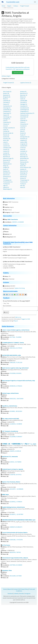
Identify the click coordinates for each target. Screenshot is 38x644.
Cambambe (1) (7, 110)
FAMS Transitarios (13, 219)
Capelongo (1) (7, 113)
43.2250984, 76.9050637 (16, 437)
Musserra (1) (24, 160)
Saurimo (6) (23, 177)
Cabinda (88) (24, 101)
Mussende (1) (7, 160)
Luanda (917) (24, 146)
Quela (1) (6, 169)
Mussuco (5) (6, 162)
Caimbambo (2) (7, 106)
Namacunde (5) (24, 162)
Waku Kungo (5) (7, 189)
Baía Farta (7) (24, 93)
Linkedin (16, 594)
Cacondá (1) (23, 102)
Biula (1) (5, 99)
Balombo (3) (24, 95)
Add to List (18, 317)
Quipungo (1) (24, 173)
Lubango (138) (7, 148)
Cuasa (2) (23, 128)
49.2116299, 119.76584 (16, 576)
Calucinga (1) (7, 108)
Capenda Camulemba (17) (27, 113)
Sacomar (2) (23, 175)
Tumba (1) (23, 184)
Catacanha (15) (24, 115)
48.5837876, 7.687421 (15, 552)
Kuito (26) (6, 140)
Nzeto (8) (23, 166)
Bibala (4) (23, 97)
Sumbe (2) (23, 178)
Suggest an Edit (26, 319)
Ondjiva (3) (6, 167)
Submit (6, 312)
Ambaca (16, 6)
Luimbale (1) (24, 151)
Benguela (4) (7, 97)
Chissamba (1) (24, 124)
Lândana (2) (23, 140)
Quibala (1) (23, 169)
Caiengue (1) (24, 104)
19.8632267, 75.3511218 (16, 362)
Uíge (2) (5, 186)
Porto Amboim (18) (26, 167)
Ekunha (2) (6, 135)
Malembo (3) (24, 155)
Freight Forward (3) (8, 83)
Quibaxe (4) (6, 171)
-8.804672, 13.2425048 (18, 222)
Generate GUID (18, 73)
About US (10, 589)
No (8, 303)
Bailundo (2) (7, 95)
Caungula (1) (7, 119)
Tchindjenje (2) (7, 180)
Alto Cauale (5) (7, 92)
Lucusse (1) (6, 149)
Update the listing (20, 288)
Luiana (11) (6, 151)
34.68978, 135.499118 (15, 451)
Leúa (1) (5, 142)
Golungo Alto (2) (25, 137)
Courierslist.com (13, 2)
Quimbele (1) (7, 173)
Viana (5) (23, 187)
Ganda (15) (6, 137)
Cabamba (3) (7, 101)
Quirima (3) (6, 175)
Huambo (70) (7, 139)
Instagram (27, 594)
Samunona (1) (7, 177)
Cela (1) (5, 120)
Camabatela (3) (24, 108)
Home (3, 6)
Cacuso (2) (6, 104)
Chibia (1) (23, 122)
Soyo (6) (5, 178)
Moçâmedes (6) (24, 158)
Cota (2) (5, 126)
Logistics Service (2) (26, 83)
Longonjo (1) (24, 144)
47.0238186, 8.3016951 (16, 373)
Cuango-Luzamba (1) (9, 128)
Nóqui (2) (6, 166)
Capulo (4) (6, 115)
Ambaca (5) (23, 92)
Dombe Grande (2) (8, 133)
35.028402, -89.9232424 (16, 411)
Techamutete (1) (8, 182)
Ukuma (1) (6, 187)
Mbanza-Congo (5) (8, 158)
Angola (9, 6)
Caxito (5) (23, 119)
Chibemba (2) (7, 122)
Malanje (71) (7, 155)
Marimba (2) (7, 157)
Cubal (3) (6, 130)
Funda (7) (23, 135)
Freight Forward (25, 6)
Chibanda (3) (24, 120)
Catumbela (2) (24, 117)
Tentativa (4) (24, 182)
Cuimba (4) (6, 131)
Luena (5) (23, 149)
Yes (5, 303)
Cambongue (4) (24, 110)
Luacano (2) (6, 146)
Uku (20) (22, 186)
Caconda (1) (6, 102)
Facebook (10, 594)
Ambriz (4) (6, 93)
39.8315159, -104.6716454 (16, 399)
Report (16, 321)
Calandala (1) (24, 106)
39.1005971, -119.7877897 (16, 514)
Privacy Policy (24, 589)
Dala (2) (22, 131)
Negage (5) (23, 164)
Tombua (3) (6, 184)
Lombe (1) (6, 144)
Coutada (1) (23, 126)
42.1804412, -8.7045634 (16, 502)
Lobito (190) (24, 142)
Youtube (21, 594)
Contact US (17, 589)
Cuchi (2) (23, 130)
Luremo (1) (23, 153)
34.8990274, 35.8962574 (16, 527)
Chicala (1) (6, 124)
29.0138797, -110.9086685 (16, 489)
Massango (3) (24, 157)
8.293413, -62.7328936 (15, 462)
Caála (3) (23, 99)
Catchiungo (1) (7, 117)
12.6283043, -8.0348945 (16, 424)
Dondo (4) (23, 133)
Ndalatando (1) (7, 164)
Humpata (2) (24, 139)
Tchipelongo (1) (25, 180)
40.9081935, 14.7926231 (16, 386)
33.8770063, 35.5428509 (16, 565)
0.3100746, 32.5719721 (16, 475)
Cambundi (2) (7, 111)
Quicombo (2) (24, 171)
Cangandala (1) (24, 111)
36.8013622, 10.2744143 (16, 348)
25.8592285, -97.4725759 (16, 540)
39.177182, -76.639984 (15, 337)
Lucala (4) (23, 148)
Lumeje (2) (6, 153)
